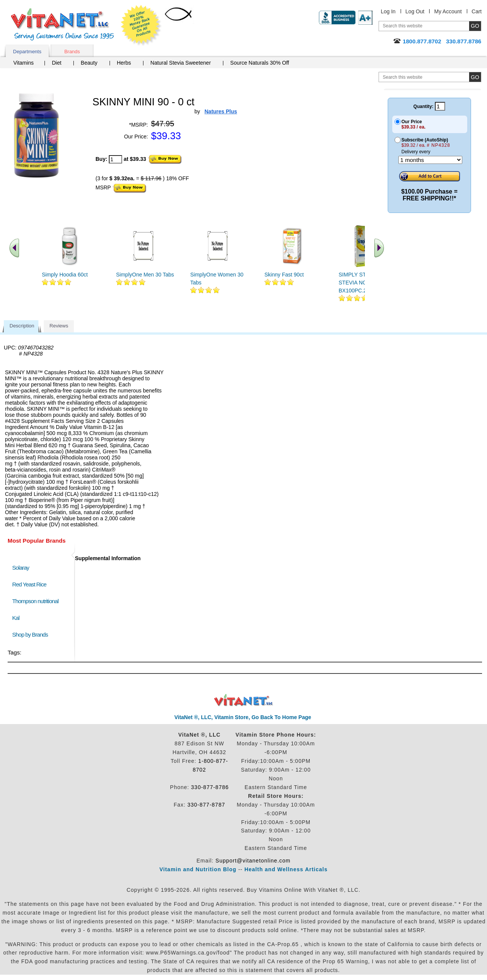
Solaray (21, 568)
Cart (477, 11)
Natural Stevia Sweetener (181, 63)
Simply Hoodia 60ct (65, 275)
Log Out (415, 11)
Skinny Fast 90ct (284, 275)
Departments (27, 52)
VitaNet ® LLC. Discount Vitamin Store (244, 700)
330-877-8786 (210, 787)
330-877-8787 (206, 805)
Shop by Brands (32, 635)
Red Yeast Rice (29, 584)
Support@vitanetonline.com (253, 861)
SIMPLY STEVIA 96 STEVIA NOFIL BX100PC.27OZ (362, 283)
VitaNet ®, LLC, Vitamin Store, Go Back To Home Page (243, 717)
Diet (56, 63)
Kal (16, 618)
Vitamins (23, 63)
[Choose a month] (430, 160)
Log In (388, 11)
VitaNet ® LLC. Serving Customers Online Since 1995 (62, 25)
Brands (72, 52)
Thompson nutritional (35, 601)
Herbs (124, 63)
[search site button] (475, 77)
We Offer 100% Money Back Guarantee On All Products (141, 25)
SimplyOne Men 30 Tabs (145, 275)
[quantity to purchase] (115, 159)
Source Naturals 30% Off (260, 63)
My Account (448, 11)
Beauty (89, 63)
